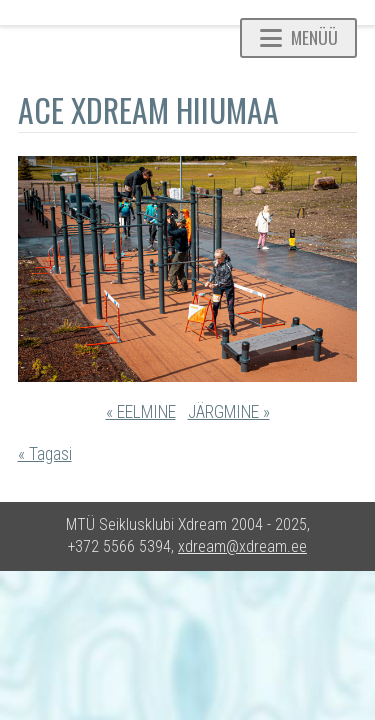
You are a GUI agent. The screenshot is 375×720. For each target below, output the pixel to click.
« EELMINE (141, 412)
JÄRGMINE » (229, 412)
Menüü (299, 37)
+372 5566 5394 (119, 546)
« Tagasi (45, 454)
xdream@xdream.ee (242, 546)
